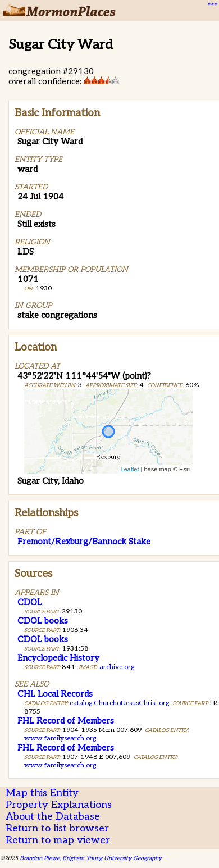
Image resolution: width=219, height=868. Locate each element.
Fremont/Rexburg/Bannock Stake (84, 542)
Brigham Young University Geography (112, 858)
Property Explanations (59, 805)
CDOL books (43, 621)
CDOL (30, 602)
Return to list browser (57, 828)
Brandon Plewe (40, 858)
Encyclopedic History (58, 658)
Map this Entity (42, 793)
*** (211, 6)
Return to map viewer (58, 840)
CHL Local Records (55, 694)
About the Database (53, 817)
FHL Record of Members (66, 721)
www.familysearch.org (60, 739)
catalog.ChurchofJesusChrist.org (119, 703)
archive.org (117, 667)
